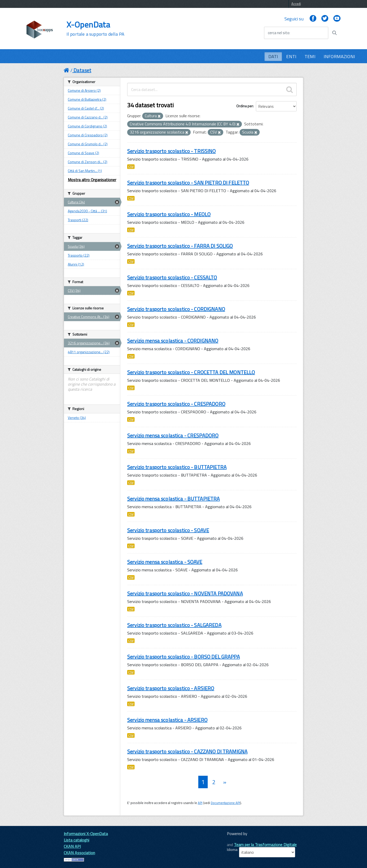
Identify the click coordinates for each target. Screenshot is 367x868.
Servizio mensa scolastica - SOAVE (165, 562)
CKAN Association (79, 853)
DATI (273, 56)
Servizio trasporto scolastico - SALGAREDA (174, 625)
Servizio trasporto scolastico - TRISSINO (172, 151)
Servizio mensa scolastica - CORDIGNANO (173, 341)
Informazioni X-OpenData (86, 834)
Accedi (296, 4)
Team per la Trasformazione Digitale (265, 845)
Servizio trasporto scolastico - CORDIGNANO (176, 309)
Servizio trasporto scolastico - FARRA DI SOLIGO (180, 246)
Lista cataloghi (76, 840)
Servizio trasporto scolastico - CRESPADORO (176, 404)
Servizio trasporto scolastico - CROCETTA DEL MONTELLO (191, 372)
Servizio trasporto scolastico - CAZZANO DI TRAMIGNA (187, 751)
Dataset (82, 70)
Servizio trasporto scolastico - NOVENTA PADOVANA (185, 593)
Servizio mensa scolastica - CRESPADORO (173, 435)
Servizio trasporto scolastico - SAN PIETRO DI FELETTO (188, 183)
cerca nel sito (279, 33)
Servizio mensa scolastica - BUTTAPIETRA (173, 499)
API (200, 803)
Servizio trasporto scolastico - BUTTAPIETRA (177, 467)
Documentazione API (225, 803)
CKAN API (72, 846)
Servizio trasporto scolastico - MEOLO (169, 214)
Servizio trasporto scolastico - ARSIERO (171, 688)
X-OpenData (95, 29)
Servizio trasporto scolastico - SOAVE (168, 530)
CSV (131, 167)
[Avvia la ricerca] (334, 33)
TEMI (310, 56)
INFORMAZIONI (339, 56)
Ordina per (245, 106)
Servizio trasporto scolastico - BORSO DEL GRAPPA (183, 657)
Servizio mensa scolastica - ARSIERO (167, 720)
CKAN (235, 839)
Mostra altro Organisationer (92, 180)
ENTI (291, 56)
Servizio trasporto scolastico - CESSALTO (172, 277)
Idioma (232, 850)
